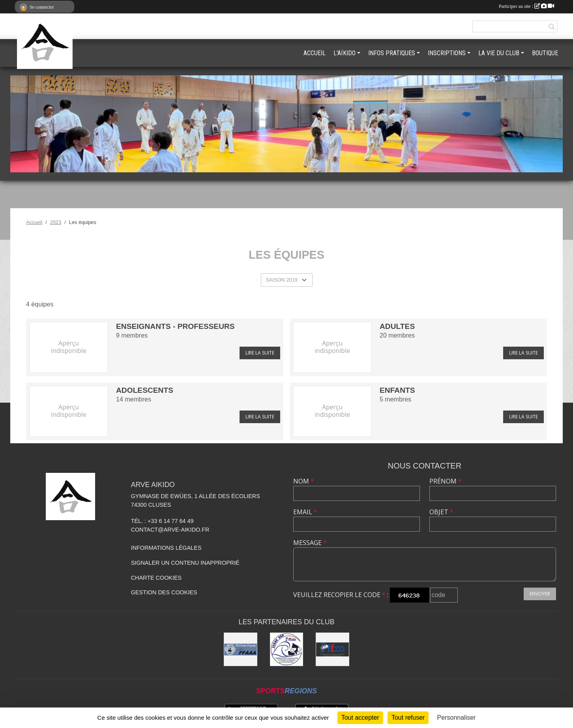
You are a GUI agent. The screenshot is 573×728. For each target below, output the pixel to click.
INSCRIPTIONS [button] (447, 53)
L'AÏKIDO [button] (345, 53)
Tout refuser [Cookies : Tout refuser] (408, 718)
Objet (441, 512)
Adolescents (145, 390)
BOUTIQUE (545, 53)
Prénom (446, 481)
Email (305, 512)
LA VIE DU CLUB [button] (499, 53)
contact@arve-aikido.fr (170, 530)
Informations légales (166, 548)
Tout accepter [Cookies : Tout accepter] (360, 718)
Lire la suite (260, 353)
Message (310, 543)
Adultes (397, 326)
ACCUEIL (315, 53)
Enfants (397, 390)
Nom (304, 481)
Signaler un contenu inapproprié (185, 563)
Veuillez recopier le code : (341, 595)
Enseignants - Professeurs (175, 326)
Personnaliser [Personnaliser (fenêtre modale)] (457, 718)
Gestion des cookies (164, 592)
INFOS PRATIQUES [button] (392, 53)
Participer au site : (526, 6)
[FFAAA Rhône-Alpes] (241, 649)
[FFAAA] (332, 649)
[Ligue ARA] (287, 649)
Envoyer (540, 594)
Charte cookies (156, 578)
